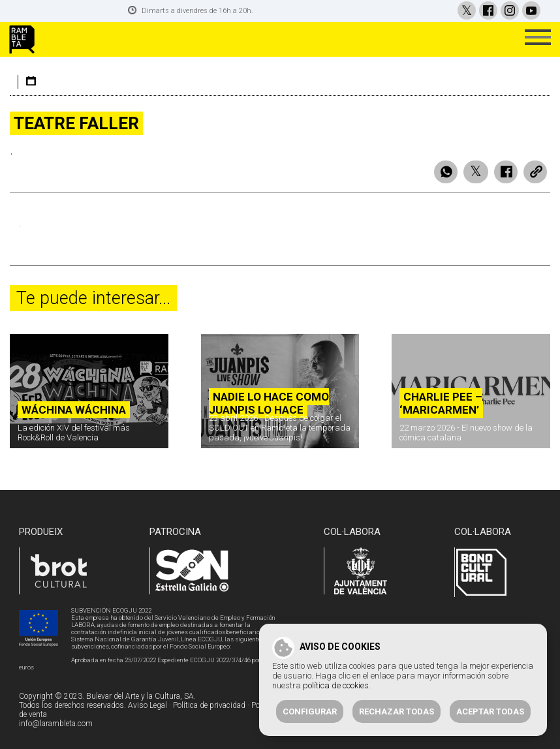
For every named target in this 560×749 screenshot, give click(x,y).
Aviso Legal (148, 703)
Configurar (310, 711)
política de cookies (336, 685)
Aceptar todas (490, 711)
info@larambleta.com (56, 722)
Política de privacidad (209, 703)
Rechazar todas (397, 711)
